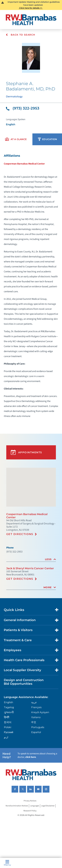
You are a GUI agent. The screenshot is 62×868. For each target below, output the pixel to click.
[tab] (31, 559)
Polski (8, 727)
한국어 (8, 722)
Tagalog (9, 707)
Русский (9, 732)
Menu (7, 863)
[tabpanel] (31, 286)
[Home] (31, 20)
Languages (35, 806)
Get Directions (20, 534)
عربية (34, 702)
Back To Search (20, 35)
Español (36, 732)
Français (36, 707)
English (9, 702)
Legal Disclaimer (48, 806)
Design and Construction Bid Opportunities (24, 682)
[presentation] (16, 139)
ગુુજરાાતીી (9, 712)
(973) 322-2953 (23, 108)
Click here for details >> (31, 8)
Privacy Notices (30, 801)
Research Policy (30, 811)
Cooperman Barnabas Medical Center (24, 164)
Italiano (36, 717)
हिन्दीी (7, 717)
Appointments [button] (26, 452)
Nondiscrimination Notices (17, 806)
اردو (6, 737)
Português (38, 727)
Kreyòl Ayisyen (40, 712)
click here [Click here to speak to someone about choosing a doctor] (31, 757)
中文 (34, 722)
